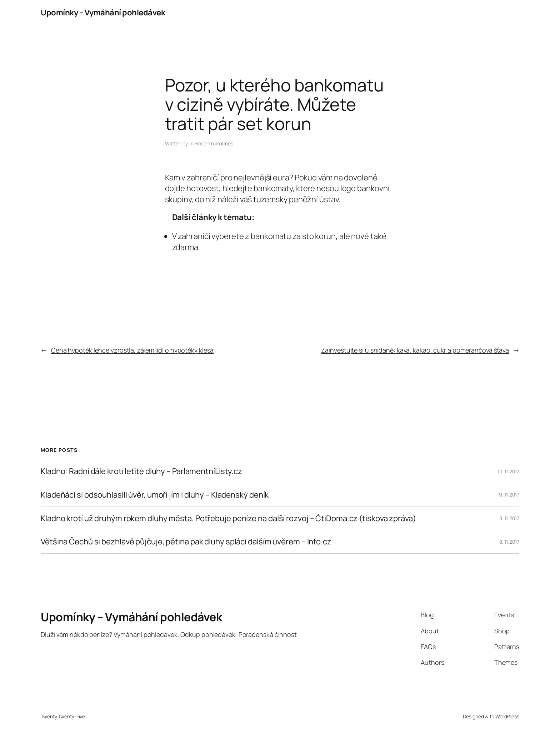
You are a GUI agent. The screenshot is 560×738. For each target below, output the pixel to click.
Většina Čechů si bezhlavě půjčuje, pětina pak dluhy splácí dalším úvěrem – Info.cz (186, 542)
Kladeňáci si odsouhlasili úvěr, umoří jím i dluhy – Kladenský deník (155, 495)
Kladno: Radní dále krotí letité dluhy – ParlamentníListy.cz (141, 471)
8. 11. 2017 (509, 518)
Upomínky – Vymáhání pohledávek (103, 13)
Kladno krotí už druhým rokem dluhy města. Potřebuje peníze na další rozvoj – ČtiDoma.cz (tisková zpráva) (228, 518)
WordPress (507, 716)
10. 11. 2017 (508, 471)
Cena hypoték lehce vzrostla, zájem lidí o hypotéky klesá (132, 350)
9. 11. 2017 (509, 495)
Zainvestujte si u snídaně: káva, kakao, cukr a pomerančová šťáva (415, 350)
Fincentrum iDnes (214, 143)
